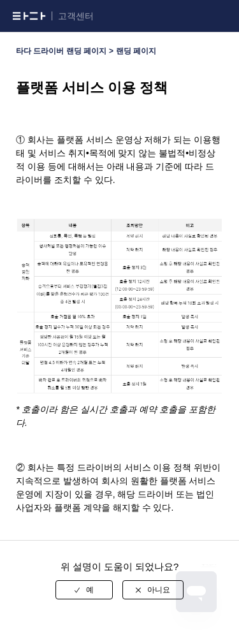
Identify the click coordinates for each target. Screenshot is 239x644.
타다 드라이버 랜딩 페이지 (61, 51)
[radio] (84, 590)
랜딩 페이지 (136, 51)
